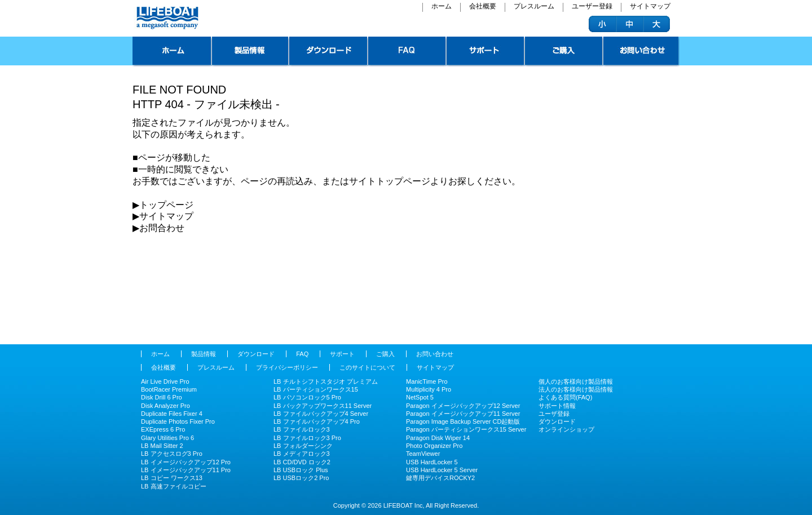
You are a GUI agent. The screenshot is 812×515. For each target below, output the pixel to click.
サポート (486, 52)
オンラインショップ (566, 429)
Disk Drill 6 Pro (162, 397)
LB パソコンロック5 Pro (307, 397)
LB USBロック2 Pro (301, 478)
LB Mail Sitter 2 (162, 446)
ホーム (442, 7)
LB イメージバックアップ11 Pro (186, 470)
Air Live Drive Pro (165, 381)
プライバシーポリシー (287, 367)
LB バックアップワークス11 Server (323, 406)
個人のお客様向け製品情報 (576, 381)
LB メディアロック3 (302, 454)
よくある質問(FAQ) (565, 397)
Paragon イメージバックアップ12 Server (463, 406)
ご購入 (564, 52)
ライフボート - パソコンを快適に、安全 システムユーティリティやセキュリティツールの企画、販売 (166, 18)
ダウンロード (329, 52)
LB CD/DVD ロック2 (302, 462)
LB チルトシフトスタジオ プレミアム (326, 381)
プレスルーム (534, 7)
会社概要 (483, 7)
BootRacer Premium (169, 389)
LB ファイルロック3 (302, 429)
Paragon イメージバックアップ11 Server (463, 414)
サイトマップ (650, 7)
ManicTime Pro (427, 381)
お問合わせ (162, 228)
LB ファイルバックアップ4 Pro (317, 421)
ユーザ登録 (554, 414)
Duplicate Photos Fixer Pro (178, 421)
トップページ (172, 52)
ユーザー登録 (592, 7)
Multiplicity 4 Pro (429, 389)
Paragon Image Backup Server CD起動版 (463, 421)
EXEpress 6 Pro (163, 429)
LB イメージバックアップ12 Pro (186, 462)
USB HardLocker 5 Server (442, 470)
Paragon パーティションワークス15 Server (466, 429)
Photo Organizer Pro (434, 446)
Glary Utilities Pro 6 (167, 438)
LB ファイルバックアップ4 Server (321, 414)
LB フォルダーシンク (303, 446)
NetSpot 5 (420, 397)
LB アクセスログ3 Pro (172, 454)
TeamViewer (423, 454)
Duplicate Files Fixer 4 (172, 414)
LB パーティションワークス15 (316, 389)
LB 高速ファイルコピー (174, 486)
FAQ (407, 52)
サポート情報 (557, 406)
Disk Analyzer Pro (166, 406)
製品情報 (251, 52)
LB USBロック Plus (301, 470)
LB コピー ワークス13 (172, 478)
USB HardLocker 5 (432, 462)
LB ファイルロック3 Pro (307, 438)
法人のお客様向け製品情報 (576, 389)
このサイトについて (367, 367)
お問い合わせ (641, 52)
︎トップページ (166, 205)
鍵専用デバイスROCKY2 (440, 478)
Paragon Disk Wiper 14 (438, 438)
